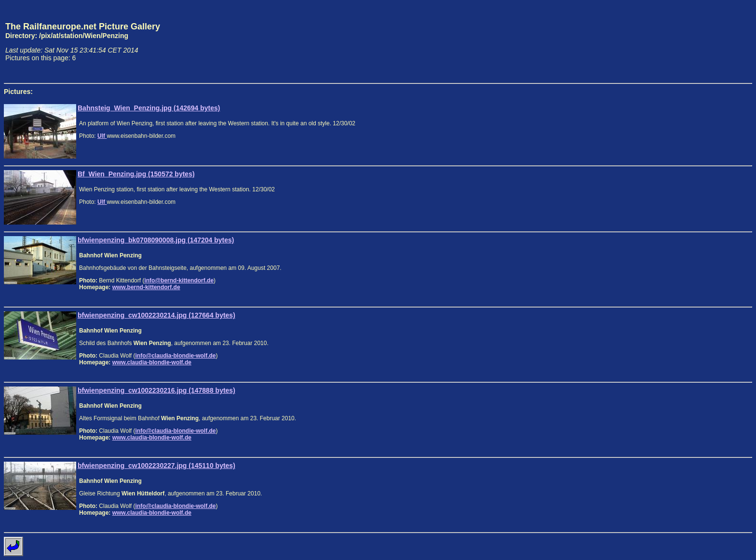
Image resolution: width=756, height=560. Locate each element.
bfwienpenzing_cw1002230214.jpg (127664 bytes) (156, 315)
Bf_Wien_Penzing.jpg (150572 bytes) (136, 174)
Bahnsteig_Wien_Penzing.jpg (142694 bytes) (149, 108)
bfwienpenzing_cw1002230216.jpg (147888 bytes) (156, 390)
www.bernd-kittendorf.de (146, 287)
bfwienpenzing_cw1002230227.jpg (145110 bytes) (156, 466)
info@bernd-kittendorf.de (179, 280)
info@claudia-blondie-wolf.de (175, 356)
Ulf (102, 136)
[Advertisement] (707, 41)
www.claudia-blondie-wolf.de (152, 362)
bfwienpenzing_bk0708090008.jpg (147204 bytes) (156, 240)
